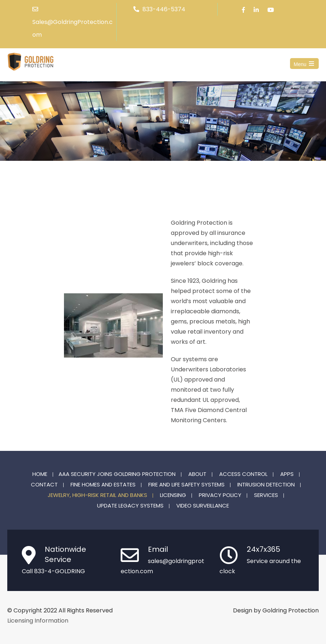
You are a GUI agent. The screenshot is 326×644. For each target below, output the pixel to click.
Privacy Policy (220, 496)
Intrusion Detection (266, 485)
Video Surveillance (203, 506)
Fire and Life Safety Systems (186, 485)
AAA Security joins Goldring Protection (117, 474)
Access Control (243, 474)
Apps (287, 474)
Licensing (173, 496)
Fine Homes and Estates (103, 485)
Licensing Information (38, 621)
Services (266, 496)
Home (40, 474)
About (197, 474)
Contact (44, 485)
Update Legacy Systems (130, 506)
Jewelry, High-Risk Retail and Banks (97, 496)
